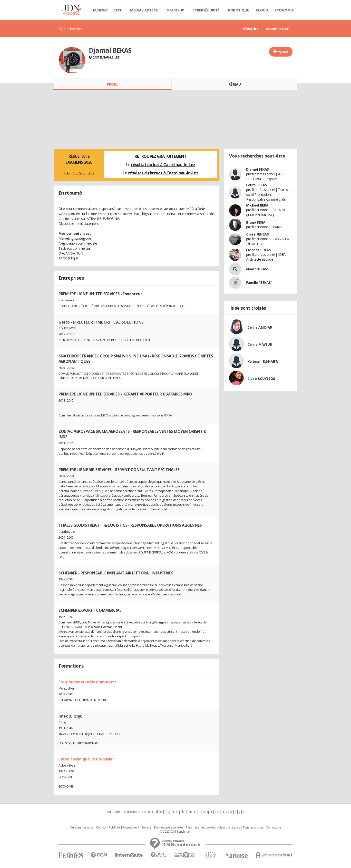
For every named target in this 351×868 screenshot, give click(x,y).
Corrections (273, 828)
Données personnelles (169, 828)
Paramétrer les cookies (201, 828)
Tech (118, 10)
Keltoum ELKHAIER (263, 361)
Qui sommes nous (82, 828)
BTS (91, 173)
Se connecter (277, 29)
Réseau (234, 84)
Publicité (114, 828)
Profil (112, 84)
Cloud (262, 10)
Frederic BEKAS (258, 250)
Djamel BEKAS (258, 169)
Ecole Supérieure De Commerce (88, 682)
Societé (146, 828)
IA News (100, 10)
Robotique (239, 10)
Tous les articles (253, 828)
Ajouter (283, 51)
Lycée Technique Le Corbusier (86, 759)
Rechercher (73, 29)
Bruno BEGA (256, 222)
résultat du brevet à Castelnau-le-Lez (163, 173)
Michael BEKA (257, 205)
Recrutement (131, 828)
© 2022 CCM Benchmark (176, 832)
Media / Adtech (144, 10)
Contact (101, 828)
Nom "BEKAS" (257, 269)
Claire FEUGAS (258, 234)
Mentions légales (229, 828)
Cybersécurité (206, 10)
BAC (67, 173)
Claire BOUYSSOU (261, 379)
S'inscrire (251, 29)
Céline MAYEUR (260, 344)
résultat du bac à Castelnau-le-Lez (163, 165)
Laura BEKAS (256, 185)
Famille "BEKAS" (259, 282)
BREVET (79, 173)
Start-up (175, 10)
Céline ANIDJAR (260, 327)
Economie (284, 10)
